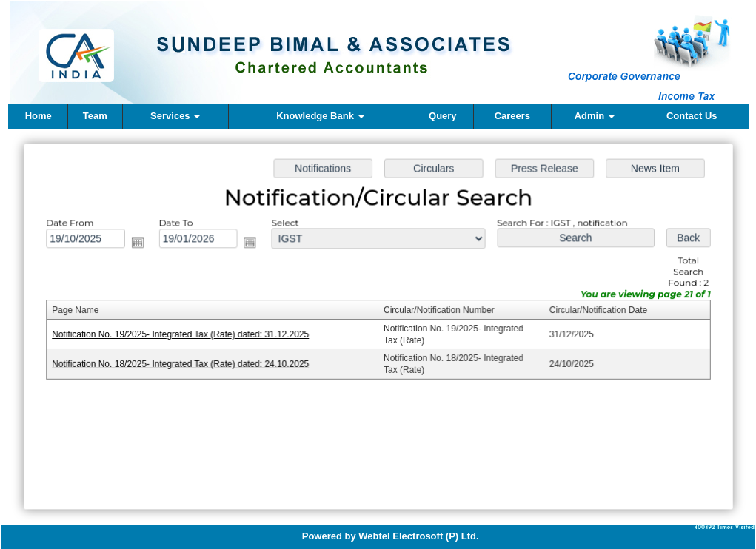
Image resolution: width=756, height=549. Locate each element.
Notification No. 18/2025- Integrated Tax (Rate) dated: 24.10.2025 (183, 363)
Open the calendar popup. (141, 244)
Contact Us (692, 116)
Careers (512, 116)
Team (95, 116)
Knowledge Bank (320, 116)
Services (175, 116)
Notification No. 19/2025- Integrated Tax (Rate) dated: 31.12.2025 (183, 334)
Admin (595, 116)
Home (39, 116)
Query (443, 116)
